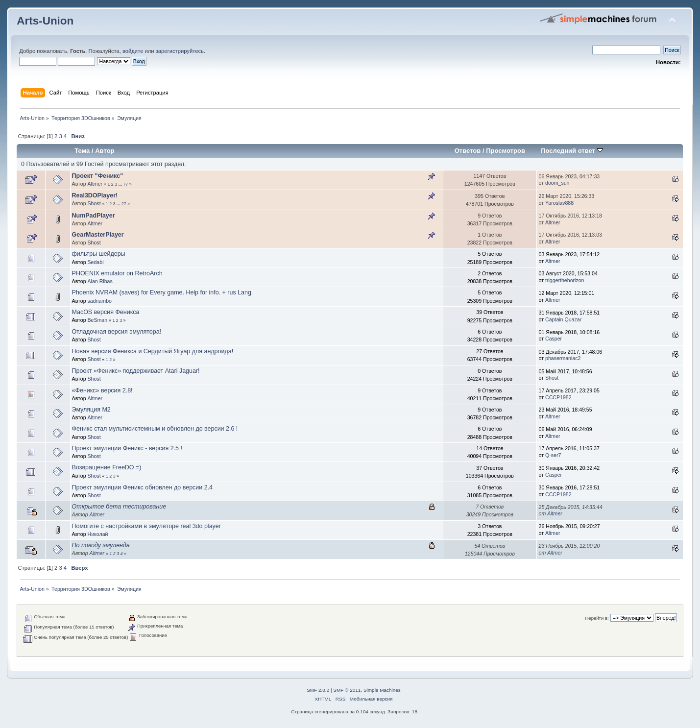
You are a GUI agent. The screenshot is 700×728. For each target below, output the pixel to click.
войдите (133, 51)
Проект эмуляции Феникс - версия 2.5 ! (127, 448)
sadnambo (100, 301)
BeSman (98, 320)
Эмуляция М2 (91, 410)
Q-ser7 (553, 455)
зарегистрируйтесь (180, 51)
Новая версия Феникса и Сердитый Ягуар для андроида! (153, 351)
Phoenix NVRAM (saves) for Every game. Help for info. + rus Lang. (163, 292)
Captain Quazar (563, 319)
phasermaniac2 (563, 358)
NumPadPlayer (94, 216)
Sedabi (96, 262)
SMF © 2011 (347, 690)
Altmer (95, 184)
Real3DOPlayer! (95, 195)
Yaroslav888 (559, 203)
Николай (98, 534)
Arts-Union (45, 21)
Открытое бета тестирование (119, 507)
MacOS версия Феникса (106, 312)
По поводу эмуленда (101, 545)
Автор (105, 151)
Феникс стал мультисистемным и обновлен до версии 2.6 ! (155, 429)
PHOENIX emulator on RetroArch (117, 273)
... (121, 184)
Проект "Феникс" (98, 176)
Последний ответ (572, 151)
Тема (82, 151)
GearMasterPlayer (98, 235)
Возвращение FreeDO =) (107, 467)
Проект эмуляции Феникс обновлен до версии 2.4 (142, 487)
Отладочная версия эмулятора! (117, 332)
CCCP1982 (558, 397)
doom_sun (557, 183)
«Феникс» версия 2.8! (102, 390)
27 (124, 204)
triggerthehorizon (565, 280)
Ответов (468, 151)
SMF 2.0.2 (318, 690)
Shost (94, 203)
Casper (554, 339)
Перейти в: (597, 618)
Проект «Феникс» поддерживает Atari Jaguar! (136, 371)
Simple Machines (382, 690)
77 (125, 184)
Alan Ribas (100, 281)
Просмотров (506, 151)
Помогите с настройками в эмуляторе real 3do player (146, 526)
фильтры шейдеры (99, 254)
